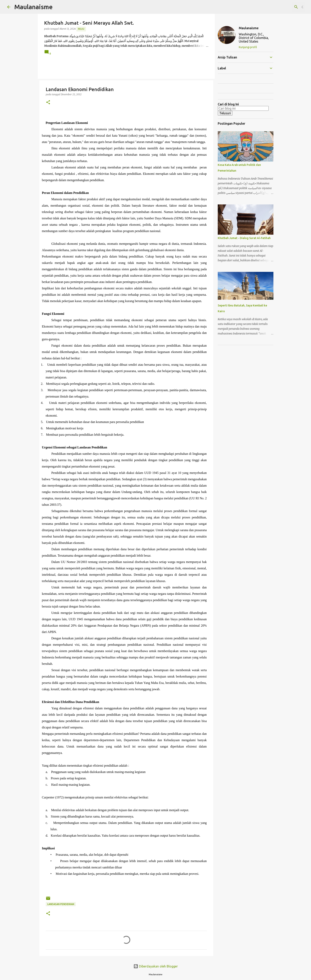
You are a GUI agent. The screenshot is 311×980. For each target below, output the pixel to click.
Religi (81, 29)
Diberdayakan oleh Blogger (156, 966)
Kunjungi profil (248, 47)
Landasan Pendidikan (61, 904)
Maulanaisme (34, 7)
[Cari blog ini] (284, 7)
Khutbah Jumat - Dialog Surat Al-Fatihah (244, 238)
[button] (48, 103)
